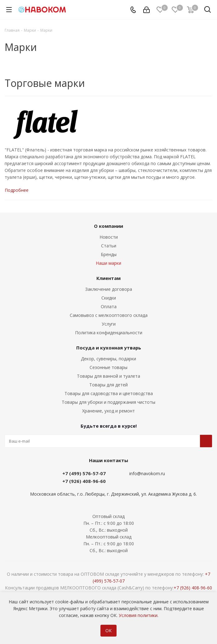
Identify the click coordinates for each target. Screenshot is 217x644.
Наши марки (108, 263)
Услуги (109, 324)
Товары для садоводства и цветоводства (109, 393)
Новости (109, 237)
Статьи (109, 246)
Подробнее (17, 190)
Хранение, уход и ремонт (108, 411)
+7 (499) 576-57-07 (84, 473)
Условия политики (138, 615)
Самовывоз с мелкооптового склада (109, 315)
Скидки (109, 298)
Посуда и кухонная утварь (109, 348)
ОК (108, 630)
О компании (108, 226)
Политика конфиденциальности (109, 333)
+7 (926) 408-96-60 (84, 481)
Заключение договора (109, 289)
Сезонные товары (108, 367)
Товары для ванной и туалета (108, 376)
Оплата (109, 306)
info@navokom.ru (147, 473)
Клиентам (108, 278)
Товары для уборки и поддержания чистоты (108, 402)
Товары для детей (108, 385)
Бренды (109, 254)
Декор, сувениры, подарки (108, 359)
